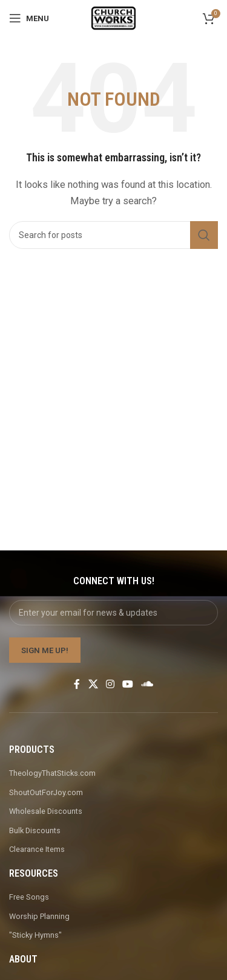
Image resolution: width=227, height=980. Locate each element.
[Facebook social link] (77, 684)
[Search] (113, 235)
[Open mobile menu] (29, 18)
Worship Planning (39, 916)
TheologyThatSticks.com (52, 773)
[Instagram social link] (110, 684)
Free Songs (29, 897)
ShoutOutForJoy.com (46, 792)
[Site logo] (113, 18)
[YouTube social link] (128, 684)
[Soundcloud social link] (147, 684)
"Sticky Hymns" (35, 935)
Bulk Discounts (35, 830)
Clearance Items (37, 849)
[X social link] (93, 684)
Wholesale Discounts (46, 811)
